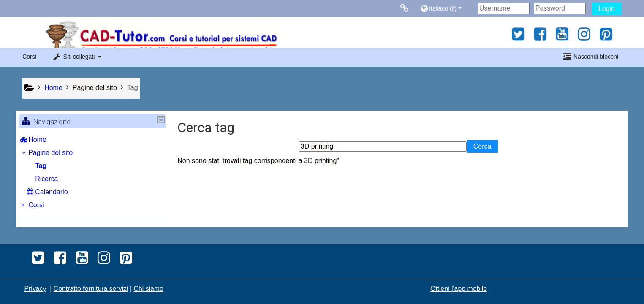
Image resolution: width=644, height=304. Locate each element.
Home (44, 140)
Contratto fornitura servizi (91, 289)
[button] (447, 8)
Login (607, 9)
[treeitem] (92, 140)
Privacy (35, 289)
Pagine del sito (95, 88)
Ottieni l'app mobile (459, 289)
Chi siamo (148, 289)
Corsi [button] (29, 57)
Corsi (42, 205)
